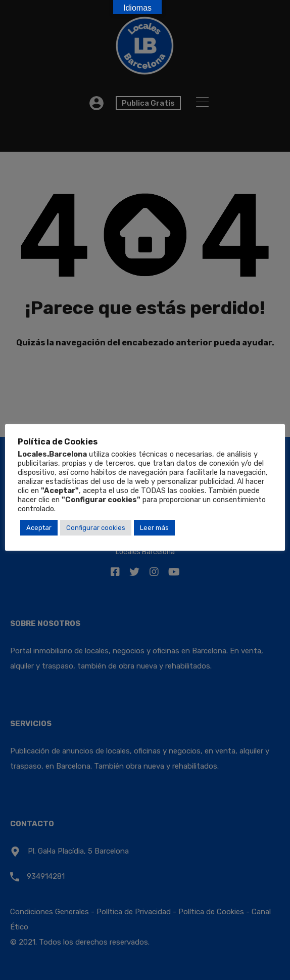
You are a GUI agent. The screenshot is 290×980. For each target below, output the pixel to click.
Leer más (154, 528)
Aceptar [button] (39, 528)
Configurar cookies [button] (96, 528)
